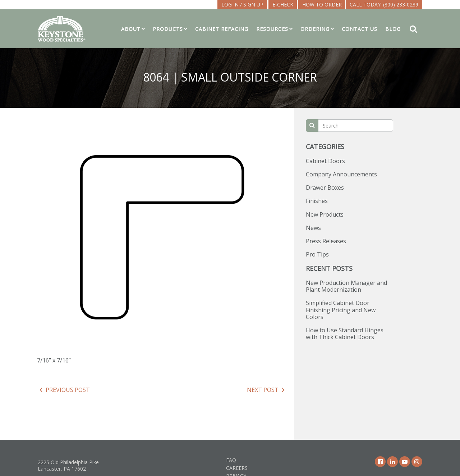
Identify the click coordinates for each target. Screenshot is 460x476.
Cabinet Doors (325, 161)
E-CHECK (283, 4)
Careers (237, 468)
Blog (393, 29)
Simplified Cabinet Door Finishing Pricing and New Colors (341, 310)
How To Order (322, 4)
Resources (272, 29)
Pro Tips (317, 254)
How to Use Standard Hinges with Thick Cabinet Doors (345, 334)
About (131, 29)
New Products (325, 214)
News (313, 228)
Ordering (315, 29)
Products (168, 29)
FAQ (231, 460)
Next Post (263, 390)
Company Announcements (341, 174)
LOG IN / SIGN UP (242, 4)
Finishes (317, 201)
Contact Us (360, 29)
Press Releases (326, 241)
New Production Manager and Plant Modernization (346, 286)
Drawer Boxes (325, 188)
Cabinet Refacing (222, 29)
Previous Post (68, 390)
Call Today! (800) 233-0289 (384, 4)
